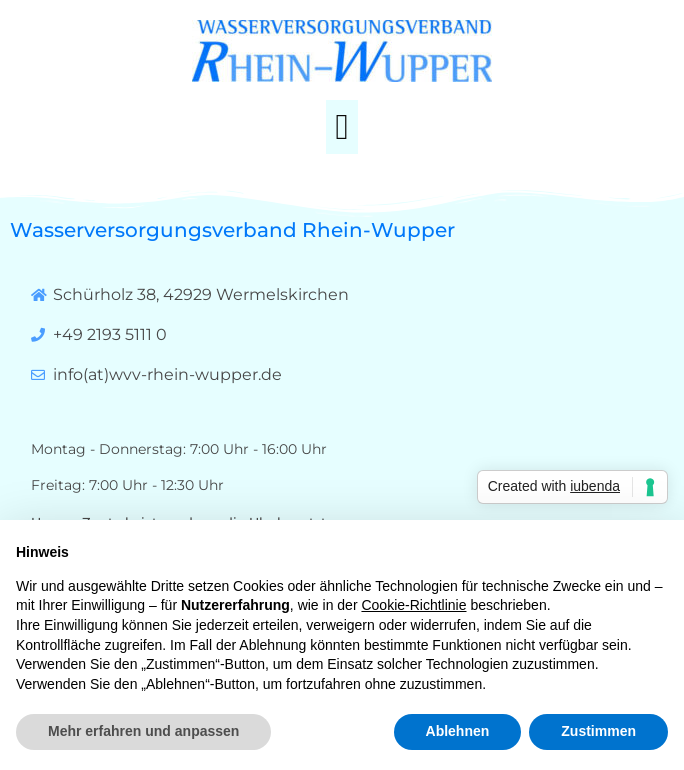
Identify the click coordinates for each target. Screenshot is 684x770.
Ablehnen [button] (458, 731)
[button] (341, 127)
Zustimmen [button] (598, 731)
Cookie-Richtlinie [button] (413, 605)
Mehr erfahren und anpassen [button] (143, 731)
